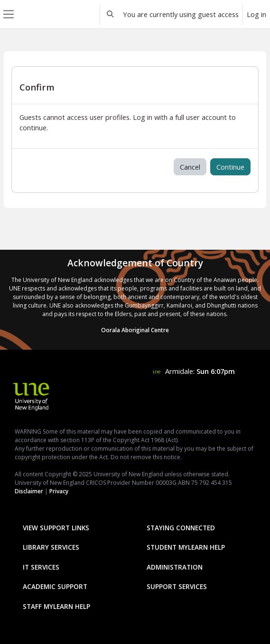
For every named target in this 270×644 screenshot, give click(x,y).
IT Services (41, 567)
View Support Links (56, 528)
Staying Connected (181, 528)
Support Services (177, 586)
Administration (175, 567)
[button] (111, 14)
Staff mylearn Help (56, 606)
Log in (256, 14)
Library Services (51, 547)
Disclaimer (29, 491)
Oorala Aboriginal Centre (135, 330)
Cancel (190, 167)
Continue (230, 167)
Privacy (59, 491)
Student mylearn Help (186, 547)
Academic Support (55, 586)
